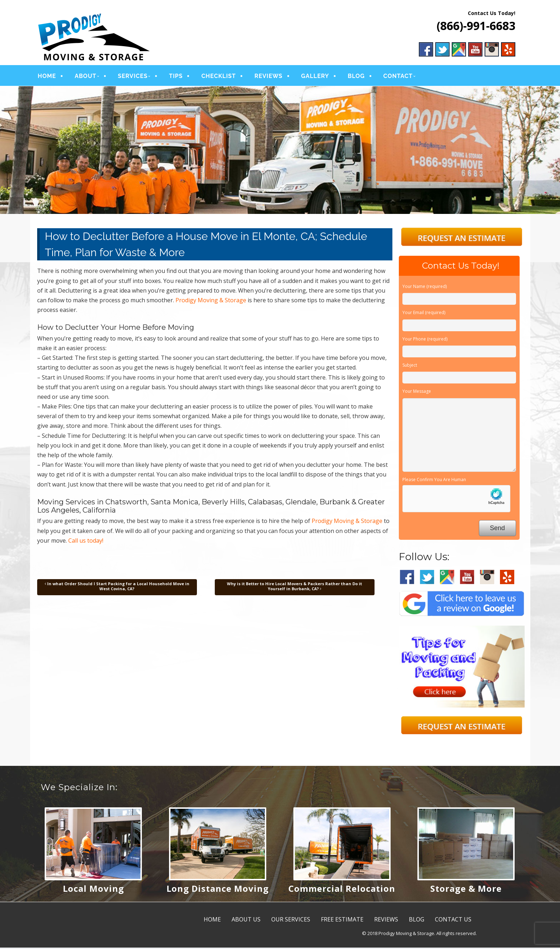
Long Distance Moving (218, 890)
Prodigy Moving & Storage (211, 302)
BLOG (356, 77)
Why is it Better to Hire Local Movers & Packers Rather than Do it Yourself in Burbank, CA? (294, 588)
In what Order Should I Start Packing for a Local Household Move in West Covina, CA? (117, 588)
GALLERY (315, 77)
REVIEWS (269, 77)
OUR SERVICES (291, 921)
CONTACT (398, 77)
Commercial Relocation (342, 890)
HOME (47, 77)
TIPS (176, 77)
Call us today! (86, 542)
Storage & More (466, 890)
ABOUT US (246, 921)
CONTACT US (453, 921)
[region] (280, 152)
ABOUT (86, 77)
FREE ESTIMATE (342, 921)
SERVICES (133, 77)
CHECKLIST (219, 77)
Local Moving (93, 890)
